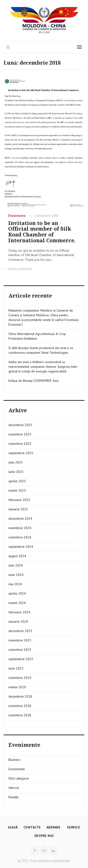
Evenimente (17, 216)
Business (14, 760)
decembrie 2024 (20, 519)
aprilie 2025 (17, 481)
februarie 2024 (19, 612)
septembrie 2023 (21, 659)
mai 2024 (15, 584)
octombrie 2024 (20, 537)
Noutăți (13, 797)
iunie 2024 (16, 575)
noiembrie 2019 (20, 678)
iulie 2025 (16, 462)
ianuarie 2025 (18, 509)
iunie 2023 (16, 668)
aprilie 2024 (17, 593)
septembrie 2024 (21, 547)
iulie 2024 (16, 565)
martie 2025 (17, 490)
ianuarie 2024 (18, 622)
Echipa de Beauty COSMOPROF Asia (33, 381)
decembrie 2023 (20, 631)
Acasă (13, 827)
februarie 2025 (19, 500)
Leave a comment (20, 269)
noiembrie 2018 (20, 706)
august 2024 (17, 556)
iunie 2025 (16, 472)
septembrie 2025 (21, 453)
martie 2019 (17, 687)
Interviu (14, 788)
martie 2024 (17, 603)
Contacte (32, 827)
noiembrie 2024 (20, 528)
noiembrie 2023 (20, 640)
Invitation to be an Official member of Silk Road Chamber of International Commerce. (42, 232)
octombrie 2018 (20, 715)
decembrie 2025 (20, 425)
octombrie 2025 (20, 444)
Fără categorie (19, 778)
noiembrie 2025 (20, 434)
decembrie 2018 (20, 696)
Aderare (54, 827)
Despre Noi (44, 836)
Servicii (73, 827)
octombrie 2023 (20, 650)
